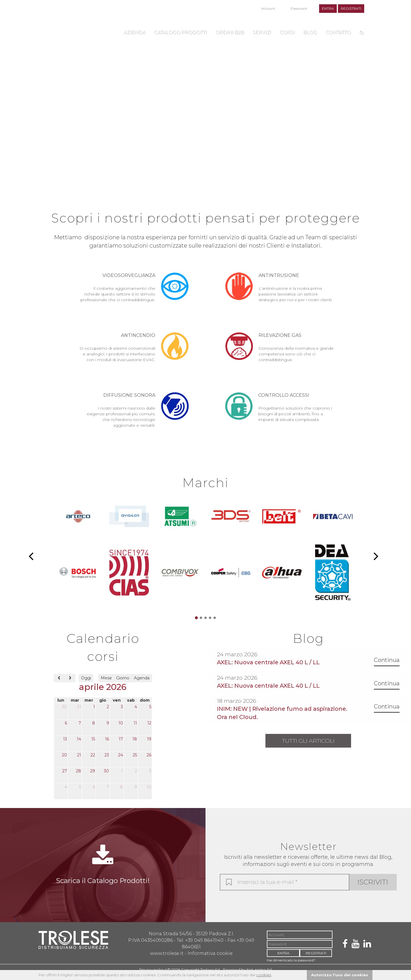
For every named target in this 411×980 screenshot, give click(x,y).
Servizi (262, 32)
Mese (106, 683)
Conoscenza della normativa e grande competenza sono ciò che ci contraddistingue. (280, 348)
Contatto (338, 32)
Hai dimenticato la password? (284, 15)
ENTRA (328, 8)
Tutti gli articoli (308, 746)
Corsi (287, 32)
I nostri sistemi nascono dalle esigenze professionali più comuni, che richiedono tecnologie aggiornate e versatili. (134, 415)
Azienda (135, 32)
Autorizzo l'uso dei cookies (340, 975)
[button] (31, 558)
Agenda (142, 683)
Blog (310, 32)
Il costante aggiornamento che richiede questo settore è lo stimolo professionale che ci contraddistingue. (134, 288)
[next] (70, 683)
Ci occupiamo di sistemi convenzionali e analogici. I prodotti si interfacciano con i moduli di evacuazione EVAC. (134, 350)
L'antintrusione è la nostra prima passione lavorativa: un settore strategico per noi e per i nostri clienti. (280, 288)
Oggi (86, 683)
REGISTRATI (351, 8)
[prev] (59, 683)
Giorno (123, 683)
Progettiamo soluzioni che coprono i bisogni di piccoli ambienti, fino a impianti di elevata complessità (280, 412)
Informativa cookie (210, 958)
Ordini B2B (230, 32)
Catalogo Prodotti (181, 32)
